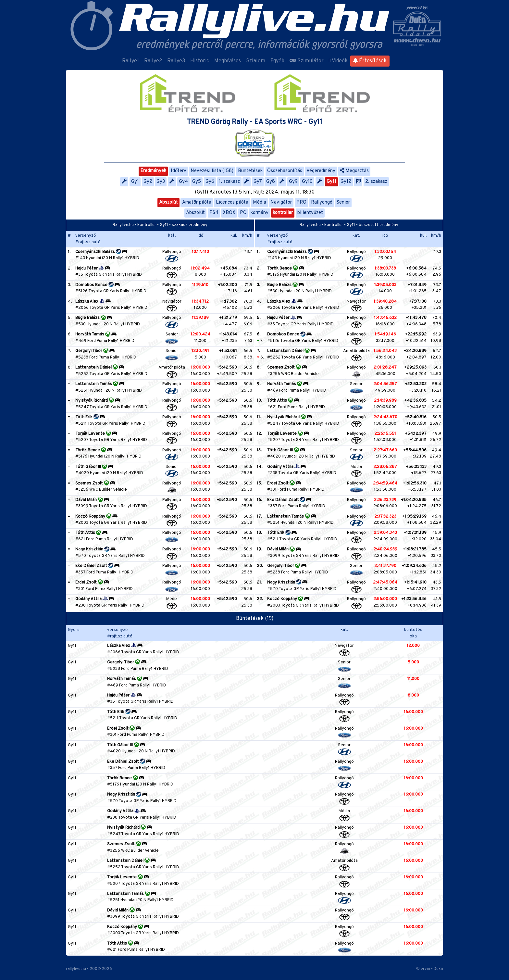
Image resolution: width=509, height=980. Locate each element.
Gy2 (148, 182)
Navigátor (281, 202)
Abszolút (168, 202)
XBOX (229, 213)
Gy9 (293, 182)
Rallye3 (176, 61)
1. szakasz (229, 182)
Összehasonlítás (285, 171)
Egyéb (277, 61)
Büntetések (250, 171)
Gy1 (135, 182)
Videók (338, 61)
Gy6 (210, 182)
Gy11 (331, 182)
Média (260, 202)
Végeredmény (321, 171)
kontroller (283, 213)
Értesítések (370, 61)
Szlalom (256, 61)
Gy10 (307, 182)
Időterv (179, 171)
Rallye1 (130, 61)
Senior (343, 202)
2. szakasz (376, 182)
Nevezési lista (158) (212, 171)
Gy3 (161, 182)
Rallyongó (322, 202)
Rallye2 (153, 61)
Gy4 (183, 182)
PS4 (214, 213)
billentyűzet (310, 213)
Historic (200, 61)
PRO (301, 202)
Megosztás (354, 171)
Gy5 (197, 182)
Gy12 (346, 182)
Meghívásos (228, 61)
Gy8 (271, 182)
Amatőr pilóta (197, 202)
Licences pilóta (232, 202)
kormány (260, 213)
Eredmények (153, 171)
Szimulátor (307, 61)
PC (243, 213)
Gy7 (258, 182)
